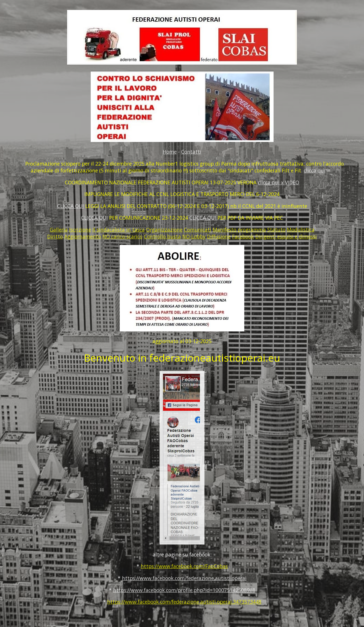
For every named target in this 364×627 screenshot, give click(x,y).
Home (170, 152)
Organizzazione (164, 230)
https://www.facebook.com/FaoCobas (184, 566)
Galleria (59, 230)
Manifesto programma (239, 230)
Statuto (276, 230)
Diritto (55, 236)
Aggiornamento (83, 236)
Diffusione (219, 236)
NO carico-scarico (122, 236)
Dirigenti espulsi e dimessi (286, 236)
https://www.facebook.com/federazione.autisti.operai (184, 578)
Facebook (243, 236)
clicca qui (315, 170)
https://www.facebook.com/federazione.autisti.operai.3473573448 (184, 602)
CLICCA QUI (71, 206)
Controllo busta (162, 236)
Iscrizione (80, 230)
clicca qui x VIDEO (279, 182)
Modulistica (301, 230)
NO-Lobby (194, 236)
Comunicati (198, 230)
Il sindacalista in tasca (119, 230)
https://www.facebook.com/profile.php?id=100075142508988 (184, 590)
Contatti (191, 152)
